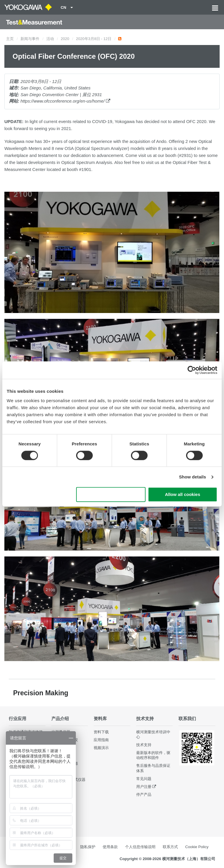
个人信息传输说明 (140, 847)
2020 (65, 39)
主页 (10, 39)
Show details (193, 477)
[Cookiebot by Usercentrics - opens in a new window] (192, 370)
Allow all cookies (182, 495)
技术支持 (145, 719)
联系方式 (170, 847)
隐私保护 (88, 847)
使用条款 (110, 847)
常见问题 (144, 779)
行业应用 (17, 719)
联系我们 (187, 719)
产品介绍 (60, 719)
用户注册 (144, 787)
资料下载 (101, 732)
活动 (50, 39)
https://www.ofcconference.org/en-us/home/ (65, 101)
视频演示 (101, 748)
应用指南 (101, 740)
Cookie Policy (197, 847)
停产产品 (144, 794)
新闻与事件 (30, 39)
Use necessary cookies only (111, 495)
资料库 (100, 719)
